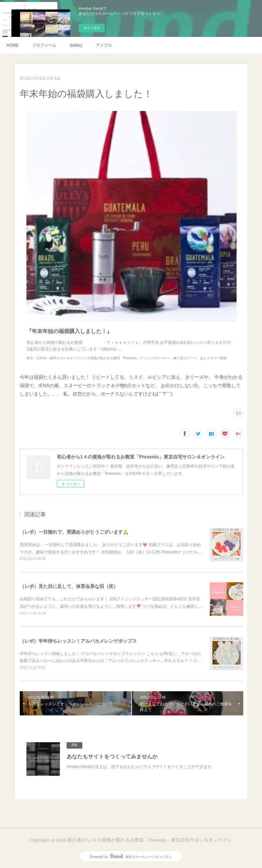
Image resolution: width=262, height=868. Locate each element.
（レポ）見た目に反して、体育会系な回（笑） (69, 586)
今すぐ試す (92, 28)
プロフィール (44, 45)
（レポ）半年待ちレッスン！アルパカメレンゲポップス (78, 641)
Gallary (76, 45)
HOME (13, 45)
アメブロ (104, 45)
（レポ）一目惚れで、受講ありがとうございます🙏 (74, 532)
